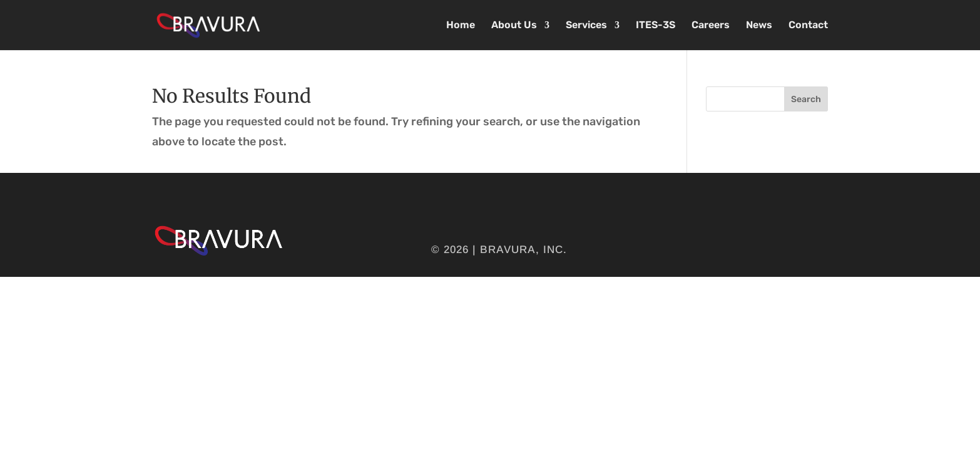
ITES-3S (656, 26)
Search (806, 99)
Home (461, 26)
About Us (514, 26)
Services (586, 26)
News (759, 26)
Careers (711, 26)
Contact (808, 26)
